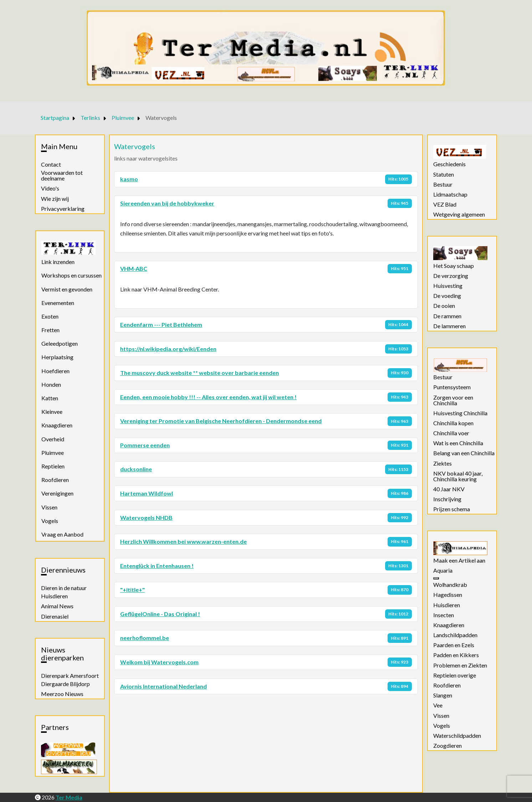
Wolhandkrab (450, 585)
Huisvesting (448, 286)
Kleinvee (52, 412)
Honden (51, 384)
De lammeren (449, 326)
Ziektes (443, 463)
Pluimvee (53, 453)
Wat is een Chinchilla (458, 443)
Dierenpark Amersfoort (70, 676)
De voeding (447, 296)
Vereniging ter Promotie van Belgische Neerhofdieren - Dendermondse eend (221, 421)
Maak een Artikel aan (459, 560)
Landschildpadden (455, 635)
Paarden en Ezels (454, 645)
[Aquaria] (436, 578)
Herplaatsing (57, 357)
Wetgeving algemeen (459, 214)
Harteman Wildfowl (147, 493)
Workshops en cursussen (71, 275)
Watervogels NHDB (146, 517)
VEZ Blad (445, 204)
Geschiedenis (449, 164)
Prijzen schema (452, 509)
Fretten (50, 330)
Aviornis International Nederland (163, 686)
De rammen (447, 316)
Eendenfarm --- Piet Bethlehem (161, 324)
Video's (50, 188)
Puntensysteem (452, 387)
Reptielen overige (455, 675)
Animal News (57, 606)
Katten (50, 398)
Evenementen (58, 303)
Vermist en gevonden (67, 289)
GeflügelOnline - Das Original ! (160, 614)
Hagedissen (448, 595)
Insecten (444, 615)
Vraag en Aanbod (62, 534)
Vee (438, 705)
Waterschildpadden (457, 736)
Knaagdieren (57, 425)
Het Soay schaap (454, 266)
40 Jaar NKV (449, 489)
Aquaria (443, 570)
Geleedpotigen (60, 343)
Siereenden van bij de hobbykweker (167, 203)
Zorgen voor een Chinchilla (453, 400)
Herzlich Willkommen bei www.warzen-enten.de (183, 541)
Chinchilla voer (451, 433)
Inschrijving (447, 499)
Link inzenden (58, 262)
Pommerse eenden (145, 445)
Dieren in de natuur (64, 588)
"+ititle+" (132, 590)
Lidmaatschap (450, 194)
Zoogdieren (447, 746)
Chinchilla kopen (453, 423)
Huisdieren (54, 596)
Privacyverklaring (63, 209)
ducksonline (136, 469)
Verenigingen (57, 493)
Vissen (49, 507)
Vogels (50, 521)
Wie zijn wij (55, 199)
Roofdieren (55, 480)
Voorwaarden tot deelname (62, 176)
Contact (51, 164)
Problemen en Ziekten (460, 665)
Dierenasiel (55, 616)
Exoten (50, 316)
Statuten (444, 174)
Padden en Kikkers (456, 655)
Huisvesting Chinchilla (460, 413)
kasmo (129, 179)
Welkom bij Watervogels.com (159, 662)
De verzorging (451, 276)
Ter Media (69, 797)
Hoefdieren (55, 371)
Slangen (443, 695)
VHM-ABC (134, 268)
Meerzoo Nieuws (62, 694)
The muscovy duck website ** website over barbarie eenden (199, 373)
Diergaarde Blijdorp (65, 684)
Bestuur (443, 184)
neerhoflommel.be (145, 638)
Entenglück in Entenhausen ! (157, 566)
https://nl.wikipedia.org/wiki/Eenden (168, 349)
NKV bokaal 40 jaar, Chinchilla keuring (458, 476)
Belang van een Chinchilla (464, 453)
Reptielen (53, 466)
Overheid (53, 439)
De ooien (444, 306)
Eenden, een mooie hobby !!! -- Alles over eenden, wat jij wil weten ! (208, 397)
